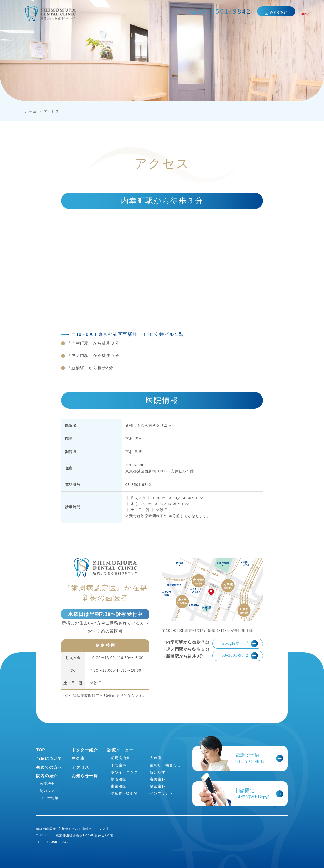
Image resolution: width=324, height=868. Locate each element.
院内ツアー (49, 791)
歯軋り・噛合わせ (165, 765)
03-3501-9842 (240, 656)
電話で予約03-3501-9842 (259, 758)
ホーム (31, 111)
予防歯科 (119, 765)
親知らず (158, 772)
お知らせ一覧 (85, 776)
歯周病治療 (120, 758)
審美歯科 (158, 779)
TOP (41, 750)
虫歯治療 (119, 786)
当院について (49, 759)
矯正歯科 (158, 786)
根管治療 (119, 779)
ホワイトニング (124, 772)
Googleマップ (240, 644)
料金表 (78, 759)
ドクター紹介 (85, 750)
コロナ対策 (49, 798)
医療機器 (47, 784)
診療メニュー (120, 750)
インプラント (161, 793)
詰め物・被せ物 (124, 793)
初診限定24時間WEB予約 (259, 794)
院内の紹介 (47, 776)
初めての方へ (49, 767)
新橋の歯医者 (46, 829)
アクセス (52, 111)
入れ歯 (156, 758)
